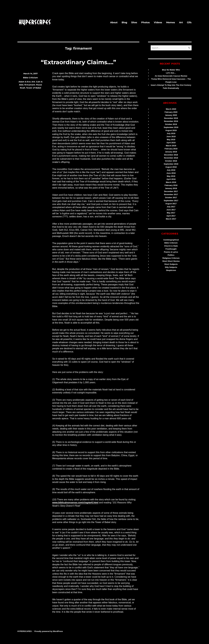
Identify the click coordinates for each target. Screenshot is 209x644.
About (114, 22)
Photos (146, 22)
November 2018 (171, 158)
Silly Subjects (171, 267)
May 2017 (171, 213)
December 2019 (171, 118)
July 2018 (171, 170)
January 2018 (171, 188)
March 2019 (171, 146)
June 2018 (171, 173)
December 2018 (171, 155)
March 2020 (171, 109)
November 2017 (171, 194)
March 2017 (171, 219)
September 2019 (171, 127)
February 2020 (171, 112)
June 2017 (171, 210)
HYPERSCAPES (25, 631)
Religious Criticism (171, 258)
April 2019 (171, 143)
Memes (171, 22)
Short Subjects (171, 264)
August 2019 (171, 130)
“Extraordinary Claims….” (78, 62)
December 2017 (171, 191)
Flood (39, 85)
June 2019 (171, 136)
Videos (158, 22)
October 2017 (171, 198)
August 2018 (171, 167)
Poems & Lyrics (171, 252)
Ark (33, 82)
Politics (171, 255)
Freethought (171, 249)
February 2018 (171, 185)
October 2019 (171, 124)
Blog (124, 22)
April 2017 (171, 216)
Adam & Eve (25, 82)
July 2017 (171, 207)
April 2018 (171, 179)
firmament (30, 85)
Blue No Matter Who (171, 70)
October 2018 (171, 161)
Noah (23, 88)
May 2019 (171, 140)
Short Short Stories (171, 261)
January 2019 (171, 152)
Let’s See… (171, 73)
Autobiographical (171, 240)
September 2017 (171, 201)
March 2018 (171, 182)
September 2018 (171, 164)
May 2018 (171, 176)
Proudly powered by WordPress (49, 631)
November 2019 (171, 121)
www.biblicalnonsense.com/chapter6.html (75, 503)
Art (181, 22)
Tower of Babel (34, 88)
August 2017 (171, 204)
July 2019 (171, 133)
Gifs (189, 22)
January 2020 (171, 115)
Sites (134, 22)
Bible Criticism (30, 78)
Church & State (171, 246)
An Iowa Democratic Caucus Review (171, 76)
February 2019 (171, 149)
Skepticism (171, 270)
